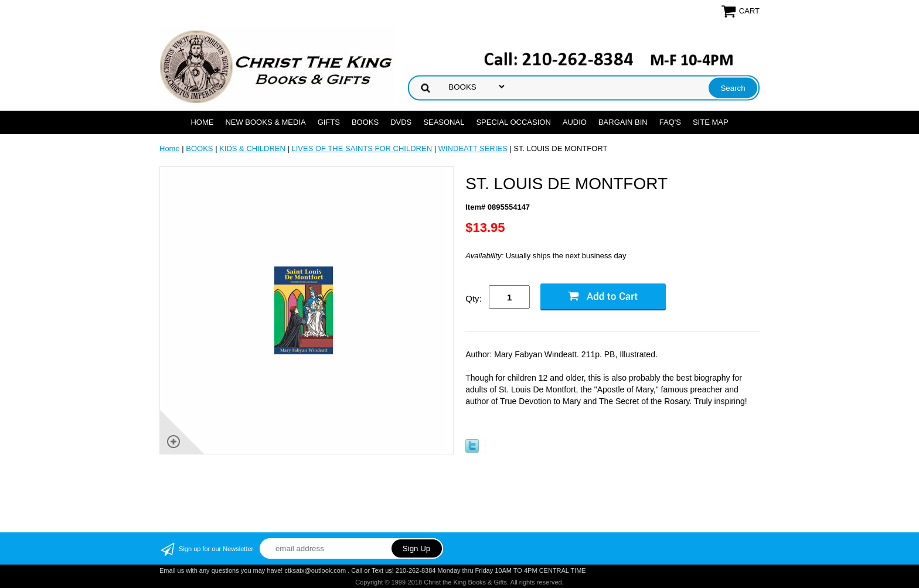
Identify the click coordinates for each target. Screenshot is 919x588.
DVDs (401, 122)
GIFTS (329, 122)
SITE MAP (711, 122)
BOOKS (365, 122)
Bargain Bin (623, 122)
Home (202, 122)
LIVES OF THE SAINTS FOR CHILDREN (362, 148)
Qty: (474, 298)
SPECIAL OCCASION (513, 122)
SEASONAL (444, 122)
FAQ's (670, 122)
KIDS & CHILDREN (252, 148)
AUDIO (575, 122)
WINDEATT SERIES (473, 148)
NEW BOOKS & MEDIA (265, 122)
